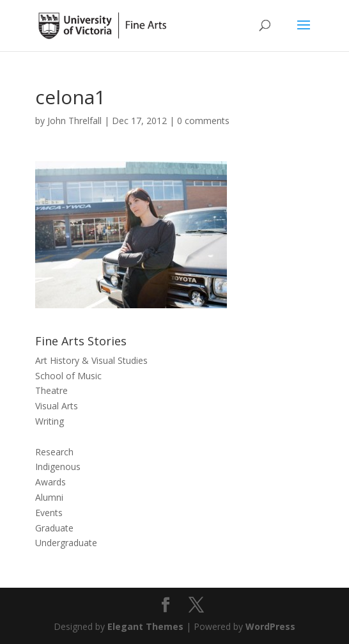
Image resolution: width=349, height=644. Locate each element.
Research (54, 452)
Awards (50, 482)
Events (49, 513)
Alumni (49, 497)
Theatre (51, 390)
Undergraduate (66, 543)
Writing (50, 421)
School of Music (68, 376)
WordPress (270, 626)
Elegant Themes (145, 626)
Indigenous (58, 467)
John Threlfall (74, 121)
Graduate (54, 528)
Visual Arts (57, 406)
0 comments (203, 121)
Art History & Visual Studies (91, 360)
